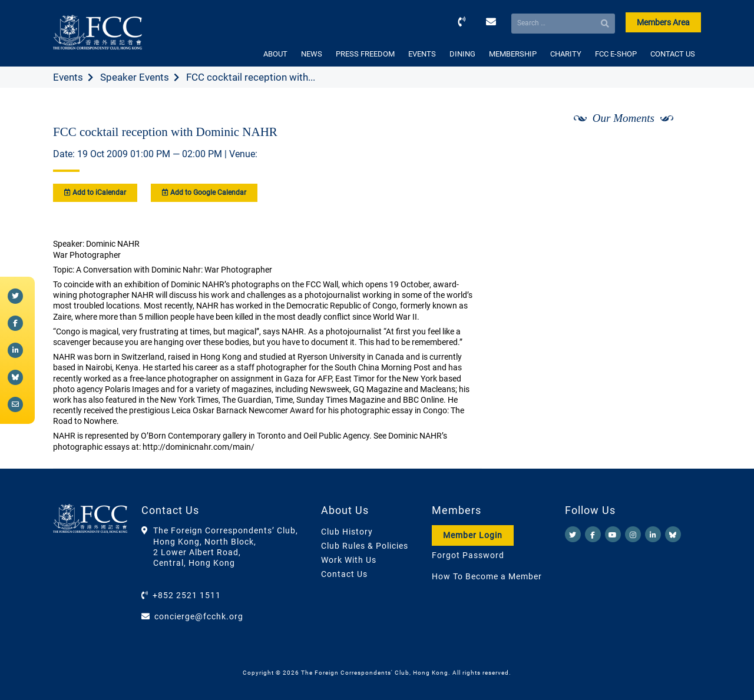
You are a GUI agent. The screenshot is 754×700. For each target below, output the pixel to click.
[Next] (679, 149)
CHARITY (566, 54)
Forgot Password (468, 555)
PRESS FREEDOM (365, 54)
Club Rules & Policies (365, 546)
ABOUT (275, 54)
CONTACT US (673, 54)
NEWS (312, 54)
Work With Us (349, 560)
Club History (347, 532)
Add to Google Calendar (204, 193)
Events (68, 77)
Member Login (473, 535)
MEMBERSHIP (513, 54)
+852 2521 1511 (187, 595)
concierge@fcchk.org (199, 616)
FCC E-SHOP (616, 54)
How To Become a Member (487, 576)
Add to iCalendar (95, 193)
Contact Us (344, 574)
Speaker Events (135, 77)
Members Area (663, 22)
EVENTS (422, 54)
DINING (462, 54)
